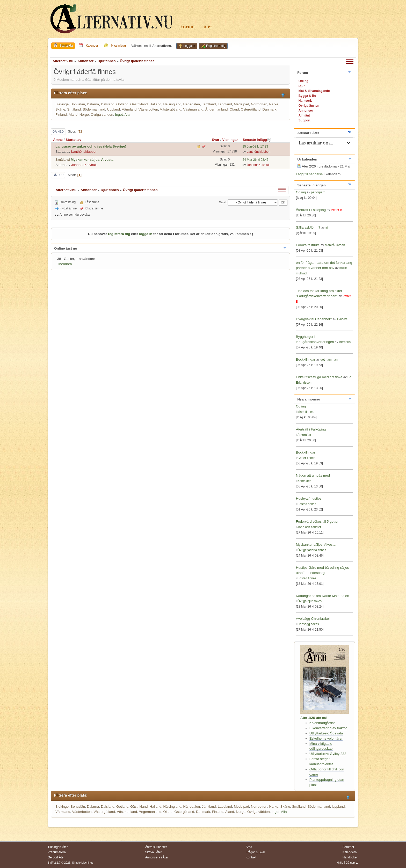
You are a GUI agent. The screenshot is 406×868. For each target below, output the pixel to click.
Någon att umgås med (313, 475)
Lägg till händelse (309, 174)
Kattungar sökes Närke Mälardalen (322, 596)
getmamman (329, 360)
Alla (127, 115)
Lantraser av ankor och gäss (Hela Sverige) (91, 146)
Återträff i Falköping (311, 210)
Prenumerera (57, 852)
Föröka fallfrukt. (308, 245)
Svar (216, 140)
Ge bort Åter (56, 857)
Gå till (223, 202)
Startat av (73, 140)
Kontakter (304, 481)
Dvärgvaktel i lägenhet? (314, 319)
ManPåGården (335, 245)
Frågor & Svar (255, 852)
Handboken (350, 857)
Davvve (342, 319)
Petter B (336, 210)
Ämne (58, 140)
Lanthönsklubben (84, 152)
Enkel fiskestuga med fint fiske (319, 377)
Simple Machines (83, 863)
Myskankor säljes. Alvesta (92, 160)
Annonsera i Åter (157, 857)
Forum (188, 27)
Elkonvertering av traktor (328, 728)
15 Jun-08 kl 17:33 (255, 147)
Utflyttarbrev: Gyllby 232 (328, 754)
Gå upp (58, 175)
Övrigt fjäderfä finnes (312, 550)
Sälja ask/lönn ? (308, 227)
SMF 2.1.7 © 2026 (59, 863)
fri (327, 228)
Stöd (249, 847)
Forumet (348, 847)
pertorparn (318, 192)
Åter (208, 27)
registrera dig (119, 234)
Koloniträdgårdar (322, 723)
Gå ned (58, 132)
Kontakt (251, 857)
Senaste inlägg (257, 140)
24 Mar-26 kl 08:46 (256, 160)
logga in (146, 234)
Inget (119, 115)
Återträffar (304, 435)
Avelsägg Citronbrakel (313, 619)
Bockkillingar (306, 359)
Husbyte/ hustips (309, 498)
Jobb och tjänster (309, 527)
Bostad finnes (307, 578)
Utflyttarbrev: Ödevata (326, 733)
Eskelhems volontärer (326, 738)
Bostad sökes (307, 504)
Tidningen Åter (58, 847)
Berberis (345, 342)
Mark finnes (306, 412)
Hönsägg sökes (308, 624)
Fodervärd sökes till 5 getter (317, 521)
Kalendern (350, 852)
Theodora (65, 264)
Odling (301, 192)
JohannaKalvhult (84, 165)
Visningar (230, 140)
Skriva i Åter (154, 852)
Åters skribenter (156, 847)
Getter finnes (306, 458)
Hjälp (340, 863)
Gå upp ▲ (352, 863)
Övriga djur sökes (310, 601)
